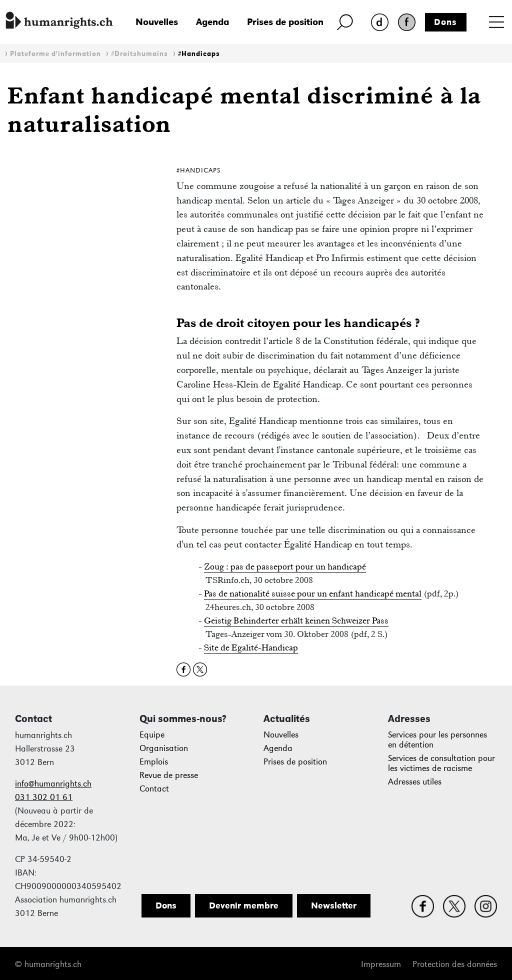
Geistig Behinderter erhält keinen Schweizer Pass (296, 620)
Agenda (212, 22)
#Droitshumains (139, 54)
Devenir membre (244, 905)
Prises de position (285, 22)
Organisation (164, 748)
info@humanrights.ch (53, 784)
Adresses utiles (415, 782)
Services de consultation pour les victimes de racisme (441, 763)
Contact (154, 789)
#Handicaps (199, 54)
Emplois (154, 762)
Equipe (152, 735)
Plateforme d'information (55, 54)
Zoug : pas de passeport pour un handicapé (285, 566)
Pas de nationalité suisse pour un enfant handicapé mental (313, 593)
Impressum (381, 964)
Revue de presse (169, 775)
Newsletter (334, 905)
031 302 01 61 (44, 797)
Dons (445, 22)
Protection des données (455, 964)
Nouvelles (157, 22)
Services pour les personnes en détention (437, 740)
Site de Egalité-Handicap (251, 647)
